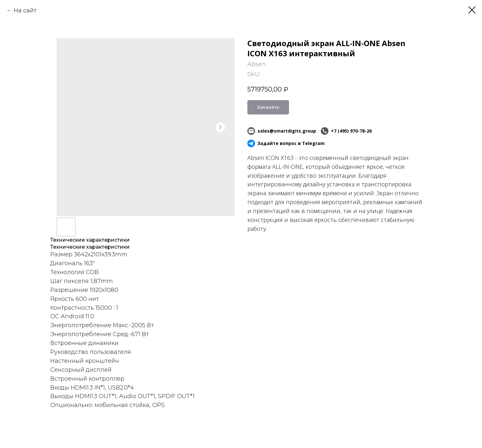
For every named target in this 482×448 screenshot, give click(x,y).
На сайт (25, 10)
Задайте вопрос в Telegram (286, 143)
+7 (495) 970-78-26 (346, 131)
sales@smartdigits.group (282, 131)
